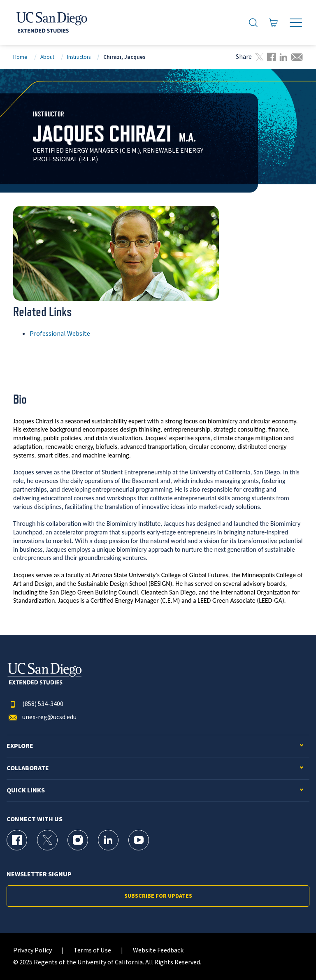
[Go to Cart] (274, 23)
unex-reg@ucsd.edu (42, 717)
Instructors (79, 57)
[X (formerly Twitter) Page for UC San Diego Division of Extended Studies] (47, 840)
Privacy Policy (33, 951)
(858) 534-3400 (35, 704)
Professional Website (60, 334)
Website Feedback (158, 951)
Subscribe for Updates (158, 896)
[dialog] (291, 955)
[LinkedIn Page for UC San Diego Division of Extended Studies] (108, 840)
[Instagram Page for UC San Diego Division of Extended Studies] (78, 840)
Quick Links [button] (26, 791)
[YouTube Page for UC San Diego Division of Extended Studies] (139, 840)
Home (20, 57)
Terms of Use (92, 951)
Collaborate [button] (28, 768)
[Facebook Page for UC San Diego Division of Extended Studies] (17, 840)
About (47, 57)
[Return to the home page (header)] (51, 23)
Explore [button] (20, 746)
